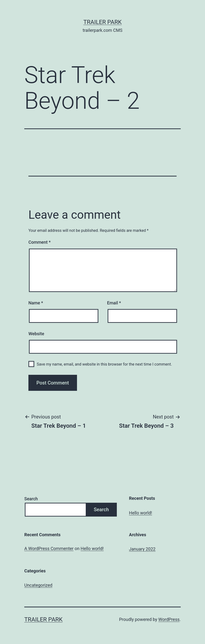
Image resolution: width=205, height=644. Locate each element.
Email (114, 303)
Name (36, 303)
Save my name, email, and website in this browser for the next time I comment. (104, 364)
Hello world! (141, 513)
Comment (39, 242)
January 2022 (142, 549)
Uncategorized (38, 585)
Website (36, 334)
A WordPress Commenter (49, 548)
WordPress (169, 619)
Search (31, 499)
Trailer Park (102, 22)
